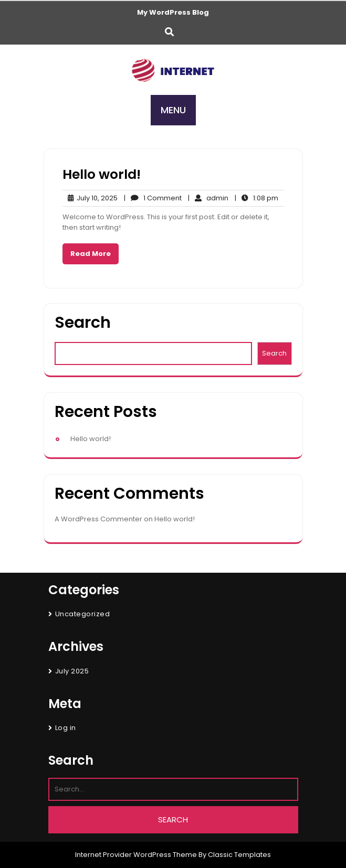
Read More (91, 254)
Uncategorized (83, 614)
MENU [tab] (173, 110)
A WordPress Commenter (98, 519)
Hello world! (102, 174)
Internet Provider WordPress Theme (136, 855)
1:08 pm (256, 198)
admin (208, 198)
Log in (66, 728)
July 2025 (72, 671)
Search (83, 323)
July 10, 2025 (90, 198)
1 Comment (153, 198)
